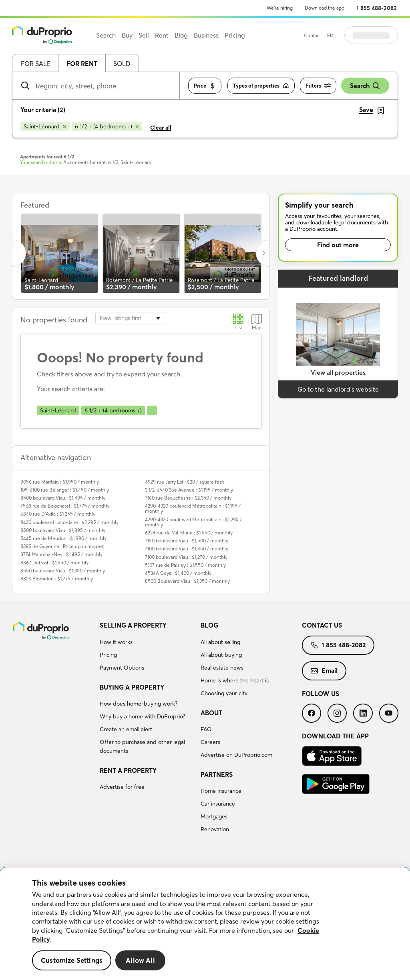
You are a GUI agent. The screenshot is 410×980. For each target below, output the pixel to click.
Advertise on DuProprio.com (236, 755)
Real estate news (222, 668)
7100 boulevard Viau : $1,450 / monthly (187, 549)
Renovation (215, 829)
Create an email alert (126, 729)
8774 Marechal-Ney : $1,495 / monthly (61, 554)
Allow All (140, 960)
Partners (217, 774)
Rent (162, 35)
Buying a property (132, 687)
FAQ (206, 729)
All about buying (221, 655)
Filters (318, 86)
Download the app (325, 8)
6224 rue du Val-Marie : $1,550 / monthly (189, 533)
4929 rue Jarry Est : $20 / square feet (184, 482)
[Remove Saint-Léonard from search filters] (45, 126)
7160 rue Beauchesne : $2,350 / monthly (188, 498)
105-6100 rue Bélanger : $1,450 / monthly (65, 490)
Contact (333, 35)
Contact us (322, 625)
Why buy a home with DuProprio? (142, 716)
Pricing (108, 655)
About (211, 713)
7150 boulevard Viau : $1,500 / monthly (187, 541)
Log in (381, 35)
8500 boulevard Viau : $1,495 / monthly (63, 498)
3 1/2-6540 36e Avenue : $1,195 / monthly (189, 490)
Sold (122, 64)
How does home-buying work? (139, 704)
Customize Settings (72, 960)
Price (205, 86)
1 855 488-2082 (377, 8)
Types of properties (261, 86)
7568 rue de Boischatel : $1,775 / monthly (65, 506)
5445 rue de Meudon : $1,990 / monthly (63, 538)
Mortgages (214, 816)
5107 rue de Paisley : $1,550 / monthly (185, 565)
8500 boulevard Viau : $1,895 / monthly (63, 530)
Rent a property (128, 770)
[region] (205, 924)
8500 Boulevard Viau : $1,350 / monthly (187, 581)
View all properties (338, 372)
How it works (116, 642)
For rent (82, 64)
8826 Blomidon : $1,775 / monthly (57, 579)
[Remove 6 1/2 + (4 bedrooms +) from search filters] (107, 126)
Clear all (161, 128)
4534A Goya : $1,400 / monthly (178, 573)
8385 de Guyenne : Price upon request (62, 546)
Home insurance (221, 791)
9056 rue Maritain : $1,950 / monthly (60, 482)
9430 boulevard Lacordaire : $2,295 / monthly (69, 522)
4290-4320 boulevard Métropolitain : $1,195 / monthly (193, 508)
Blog (209, 625)
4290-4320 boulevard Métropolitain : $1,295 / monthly (193, 522)
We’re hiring (280, 8)
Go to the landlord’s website (338, 389)
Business (206, 35)
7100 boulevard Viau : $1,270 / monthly (186, 557)
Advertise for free (122, 787)
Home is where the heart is (235, 680)
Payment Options (122, 668)
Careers (210, 742)
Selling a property (133, 625)
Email (324, 670)
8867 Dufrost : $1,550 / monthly (54, 563)
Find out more (338, 245)
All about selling (220, 642)
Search (365, 86)
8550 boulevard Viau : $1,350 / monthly (63, 571)
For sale (36, 64)
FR (350, 35)
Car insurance (218, 804)
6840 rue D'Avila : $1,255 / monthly (58, 514)
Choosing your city (224, 693)
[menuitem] (147, 648)
